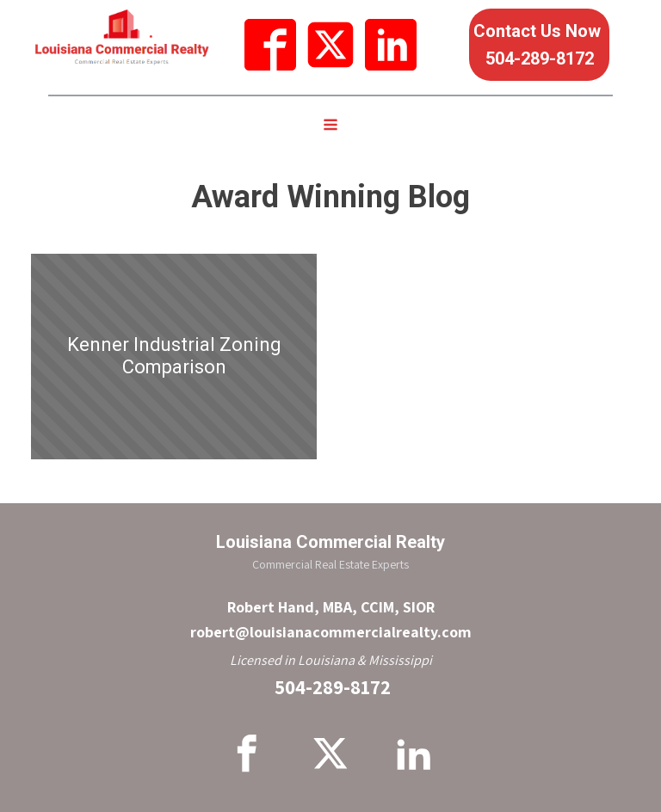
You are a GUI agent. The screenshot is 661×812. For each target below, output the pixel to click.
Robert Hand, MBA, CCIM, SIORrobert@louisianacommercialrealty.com (331, 619)
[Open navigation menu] (330, 126)
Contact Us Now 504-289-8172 (539, 45)
